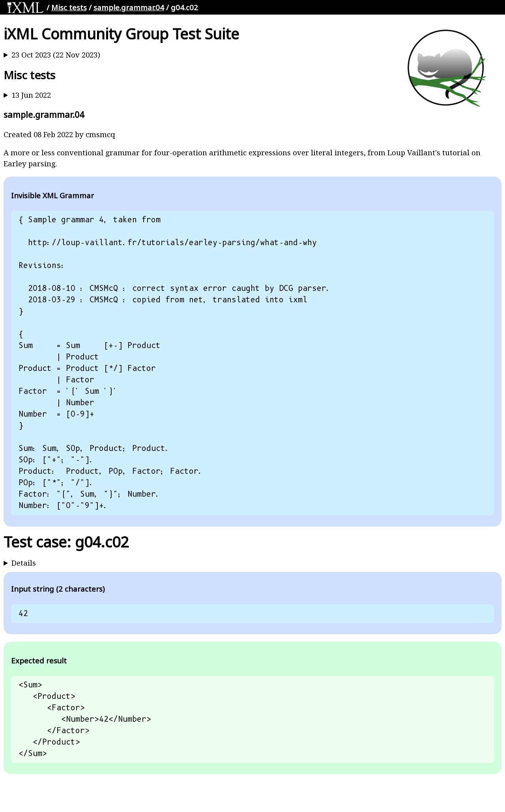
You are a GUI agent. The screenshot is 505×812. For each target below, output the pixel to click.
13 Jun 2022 (31, 95)
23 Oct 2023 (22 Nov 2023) (56, 55)
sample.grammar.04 (129, 7)
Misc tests (69, 7)
